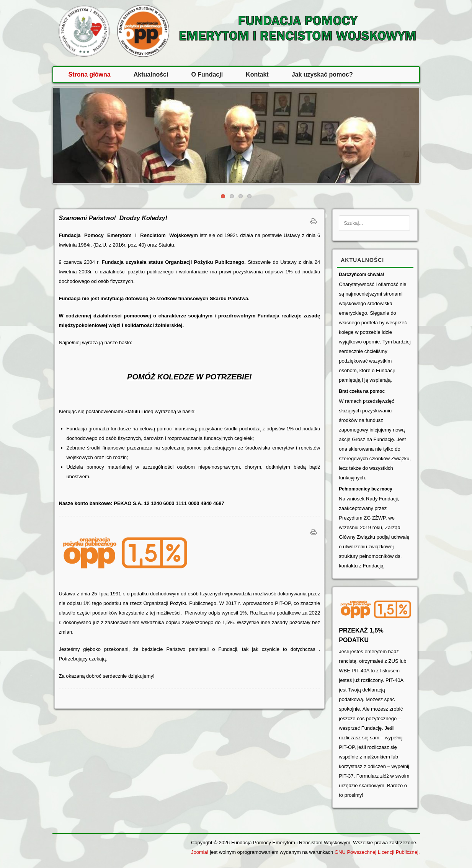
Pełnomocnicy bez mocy (365, 489)
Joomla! (200, 852)
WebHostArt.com (405, 859)
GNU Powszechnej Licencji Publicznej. (377, 852)
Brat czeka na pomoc (362, 391)
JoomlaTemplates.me (370, 859)
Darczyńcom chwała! (362, 275)
